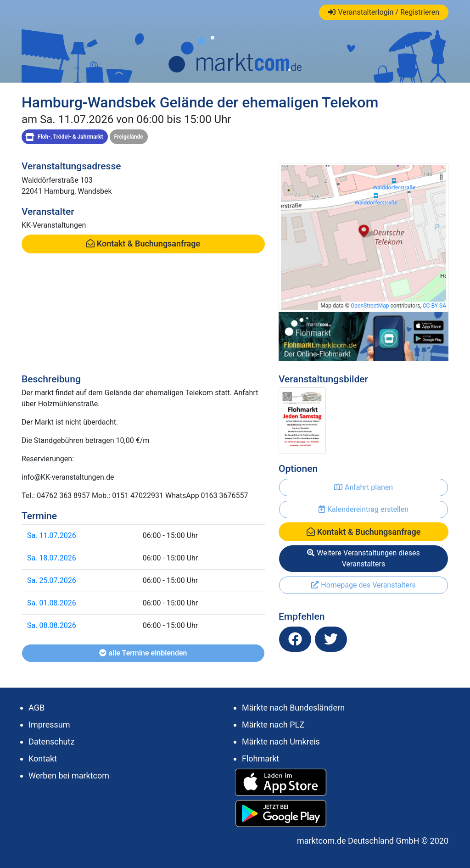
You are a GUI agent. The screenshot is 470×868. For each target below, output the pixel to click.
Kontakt (43, 759)
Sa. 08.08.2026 (52, 625)
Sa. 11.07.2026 (52, 535)
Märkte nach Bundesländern (293, 708)
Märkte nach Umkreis (281, 742)
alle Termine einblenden (143, 653)
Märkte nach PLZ (273, 725)
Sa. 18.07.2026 (52, 558)
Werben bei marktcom (69, 776)
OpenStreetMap (370, 306)
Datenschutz (51, 742)
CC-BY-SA (434, 306)
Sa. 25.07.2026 (52, 580)
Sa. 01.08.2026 (52, 603)
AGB (36, 708)
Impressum (49, 725)
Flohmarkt (260, 759)
